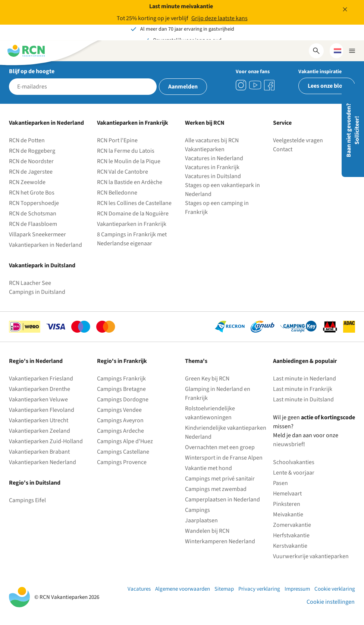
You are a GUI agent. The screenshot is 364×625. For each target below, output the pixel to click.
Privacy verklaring (259, 589)
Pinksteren (287, 504)
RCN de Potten (27, 140)
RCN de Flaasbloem (33, 224)
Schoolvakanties (294, 462)
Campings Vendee (119, 410)
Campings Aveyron (120, 420)
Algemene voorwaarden (183, 589)
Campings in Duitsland (37, 292)
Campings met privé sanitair (220, 479)
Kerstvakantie (290, 546)
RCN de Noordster (31, 161)
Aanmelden (183, 87)
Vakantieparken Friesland (41, 379)
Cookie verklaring (335, 589)
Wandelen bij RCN (207, 531)
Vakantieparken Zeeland (40, 431)
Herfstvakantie (291, 535)
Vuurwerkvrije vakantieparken (311, 556)
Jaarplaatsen (201, 520)
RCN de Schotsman (33, 214)
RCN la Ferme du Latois (126, 151)
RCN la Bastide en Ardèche (130, 182)
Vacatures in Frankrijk (212, 167)
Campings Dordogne (123, 399)
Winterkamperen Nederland (220, 541)
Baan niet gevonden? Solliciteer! (353, 130)
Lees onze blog (327, 86)
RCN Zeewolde (27, 182)
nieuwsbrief (288, 444)
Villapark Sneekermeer (37, 234)
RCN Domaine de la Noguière (133, 214)
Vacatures (139, 589)
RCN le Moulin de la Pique (129, 161)
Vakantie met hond (208, 468)
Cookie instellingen (331, 602)
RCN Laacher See (30, 283)
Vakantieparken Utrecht (39, 420)
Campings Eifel (27, 500)
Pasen (280, 483)
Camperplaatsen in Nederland (222, 500)
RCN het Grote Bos (32, 193)
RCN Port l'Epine (117, 140)
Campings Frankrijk (121, 379)
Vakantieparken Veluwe (38, 399)
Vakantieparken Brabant (39, 452)
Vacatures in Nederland (214, 158)
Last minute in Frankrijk (303, 389)
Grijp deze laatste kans (219, 18)
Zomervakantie (292, 525)
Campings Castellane (123, 452)
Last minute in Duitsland (303, 399)
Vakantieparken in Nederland (45, 245)
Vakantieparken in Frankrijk (132, 224)
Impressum (297, 589)
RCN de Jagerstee (31, 172)
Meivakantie (288, 514)
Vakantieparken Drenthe (40, 389)
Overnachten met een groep (220, 447)
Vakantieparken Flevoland (42, 410)
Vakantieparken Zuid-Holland (46, 441)
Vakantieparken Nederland (43, 462)
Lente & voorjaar (294, 473)
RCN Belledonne (117, 193)
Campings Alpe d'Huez (125, 441)
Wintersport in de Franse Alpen (224, 458)
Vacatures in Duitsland (213, 176)
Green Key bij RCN (207, 379)
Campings (197, 510)
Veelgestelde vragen (298, 140)
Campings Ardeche (120, 431)
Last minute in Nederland (305, 379)
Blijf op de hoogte (32, 71)
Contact (283, 149)
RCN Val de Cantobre (123, 172)
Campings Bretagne (121, 389)
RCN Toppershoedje (34, 203)
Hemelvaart (287, 494)
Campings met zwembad (216, 489)
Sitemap (224, 589)
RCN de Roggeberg (32, 151)
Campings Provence (122, 462)
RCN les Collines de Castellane (134, 203)
